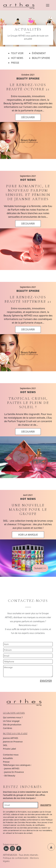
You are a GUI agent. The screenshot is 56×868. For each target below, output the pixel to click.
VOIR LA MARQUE (28, 535)
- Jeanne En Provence (13, 772)
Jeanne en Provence (13, 742)
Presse (6, 762)
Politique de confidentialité (16, 858)
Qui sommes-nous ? (13, 717)
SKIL (5, 745)
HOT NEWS (28, 180)
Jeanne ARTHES (11, 738)
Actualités (8, 758)
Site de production (12, 725)
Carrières (8, 728)
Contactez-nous (11, 755)
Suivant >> (40, 568)
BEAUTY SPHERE (28, 78)
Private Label (9, 749)
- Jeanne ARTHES (11, 768)
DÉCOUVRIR (28, 117)
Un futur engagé (11, 721)
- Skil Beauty (9, 776)
